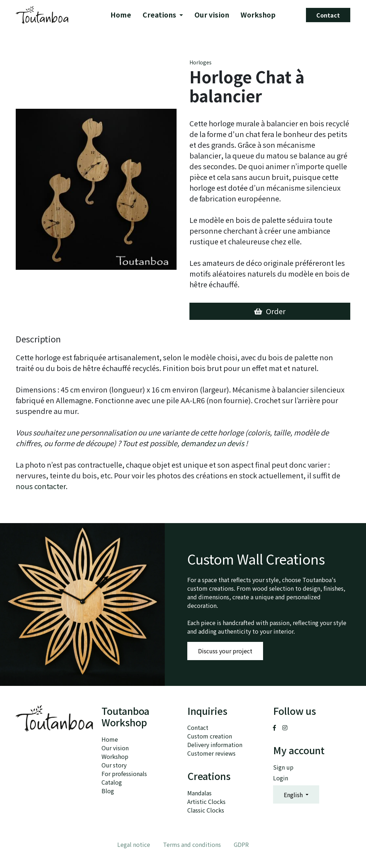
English (294, 795)
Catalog (112, 782)
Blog (108, 791)
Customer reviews (211, 753)
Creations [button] (160, 15)
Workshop (258, 15)
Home (121, 15)
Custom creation (210, 736)
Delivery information (215, 745)
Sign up (283, 767)
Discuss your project (225, 651)
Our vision (212, 15)
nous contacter (41, 486)
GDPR (241, 844)
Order (270, 311)
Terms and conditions (192, 844)
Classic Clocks (206, 810)
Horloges (201, 62)
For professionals (124, 774)
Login (281, 778)
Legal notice (134, 844)
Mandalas (199, 793)
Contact (328, 15)
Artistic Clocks (206, 801)
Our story (114, 765)
